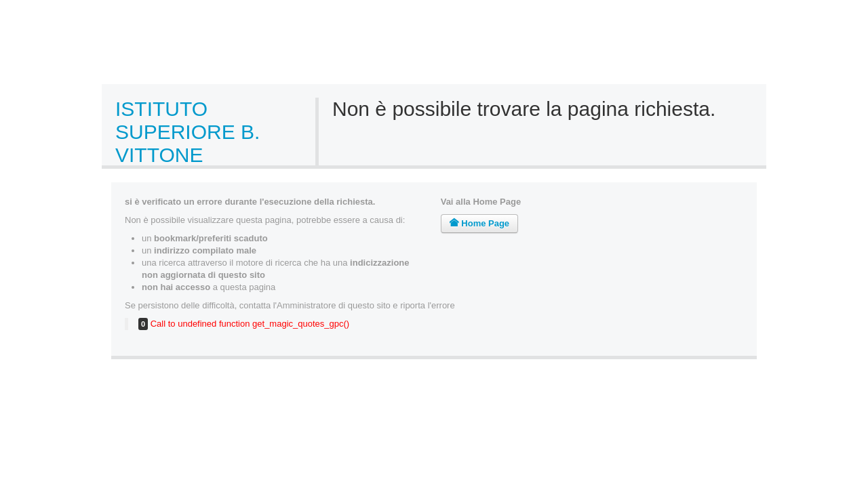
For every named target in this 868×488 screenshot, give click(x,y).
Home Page (479, 223)
